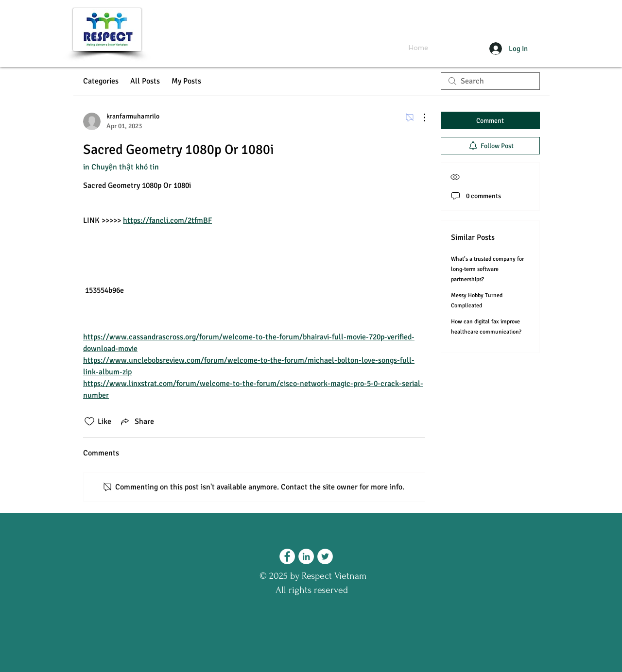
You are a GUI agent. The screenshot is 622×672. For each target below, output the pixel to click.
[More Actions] (419, 118)
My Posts (186, 81)
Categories (101, 81)
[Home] (418, 48)
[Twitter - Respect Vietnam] (325, 556)
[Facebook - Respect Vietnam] (287, 556)
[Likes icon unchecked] (89, 421)
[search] (490, 81)
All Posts (145, 81)
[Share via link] (137, 421)
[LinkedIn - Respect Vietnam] (306, 556)
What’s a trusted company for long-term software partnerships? (487, 269)
